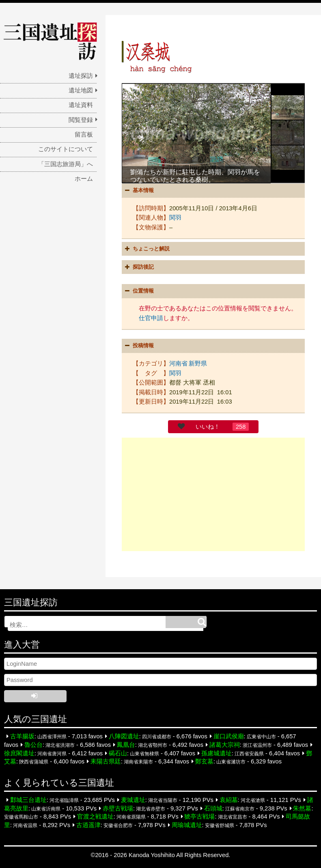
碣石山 (118, 753)
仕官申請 (151, 318)
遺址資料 (81, 105)
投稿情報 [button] (138, 346)
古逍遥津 (88, 825)
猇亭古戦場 (199, 817)
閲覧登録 (81, 120)
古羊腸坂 (22, 736)
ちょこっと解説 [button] (146, 249)
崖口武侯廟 (229, 736)
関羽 (175, 218)
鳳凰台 (126, 745)
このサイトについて (66, 149)
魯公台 (33, 745)
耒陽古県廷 (106, 761)
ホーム (84, 179)
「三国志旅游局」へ (66, 164)
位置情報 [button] (138, 291)
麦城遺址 (133, 800)
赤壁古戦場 (118, 808)
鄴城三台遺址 (28, 800)
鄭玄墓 (204, 761)
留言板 (84, 135)
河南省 (178, 363)
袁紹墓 (229, 800)
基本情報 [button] (138, 190)
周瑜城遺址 (187, 825)
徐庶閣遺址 (19, 753)
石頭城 (213, 808)
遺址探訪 (81, 76)
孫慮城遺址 (217, 753)
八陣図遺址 (124, 736)
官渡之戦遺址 (95, 817)
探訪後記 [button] (138, 267)
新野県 (198, 363)
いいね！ (208, 427)
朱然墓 (302, 808)
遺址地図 (81, 90)
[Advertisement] (213, 494)
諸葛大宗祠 (225, 745)
